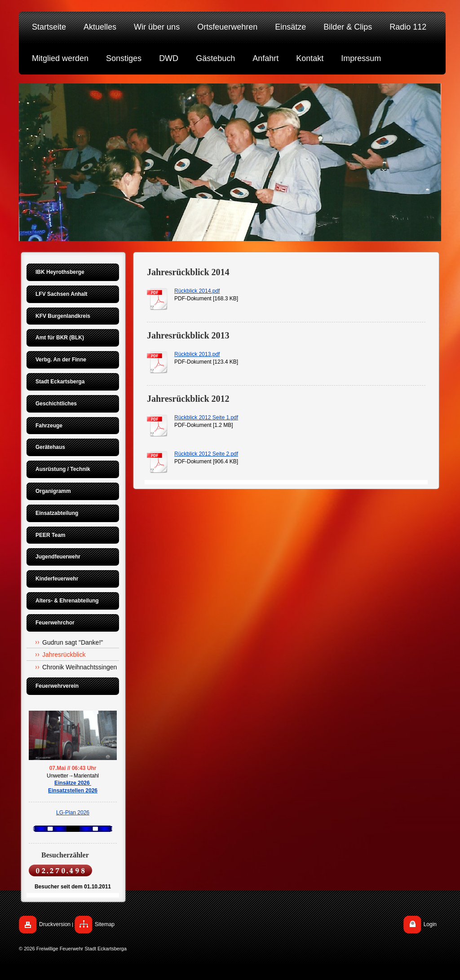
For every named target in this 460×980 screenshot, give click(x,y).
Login (430, 924)
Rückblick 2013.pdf (197, 354)
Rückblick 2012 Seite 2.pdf (206, 454)
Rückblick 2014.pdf (197, 291)
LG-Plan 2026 (73, 813)
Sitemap (105, 924)
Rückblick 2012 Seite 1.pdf (206, 417)
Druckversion (55, 924)
